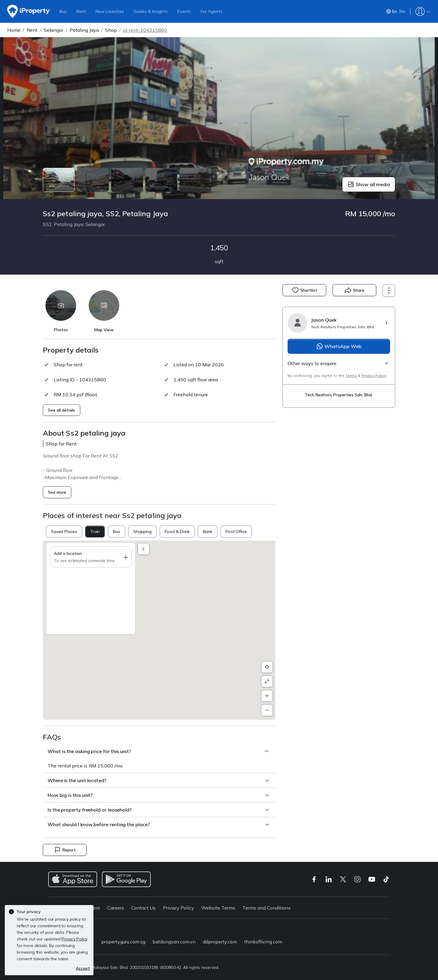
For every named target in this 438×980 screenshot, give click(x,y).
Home (14, 30)
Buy (63, 11)
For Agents (212, 11)
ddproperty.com (220, 942)
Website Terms (218, 908)
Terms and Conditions (266, 908)
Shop (111, 30)
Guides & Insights (151, 11)
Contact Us (144, 908)
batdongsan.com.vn (174, 942)
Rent (81, 11)
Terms (351, 375)
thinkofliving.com (263, 942)
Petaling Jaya (84, 30)
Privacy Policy (374, 375)
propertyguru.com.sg (123, 942)
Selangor (53, 30)
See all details (62, 410)
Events (184, 11)
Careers (116, 908)
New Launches (110, 11)
